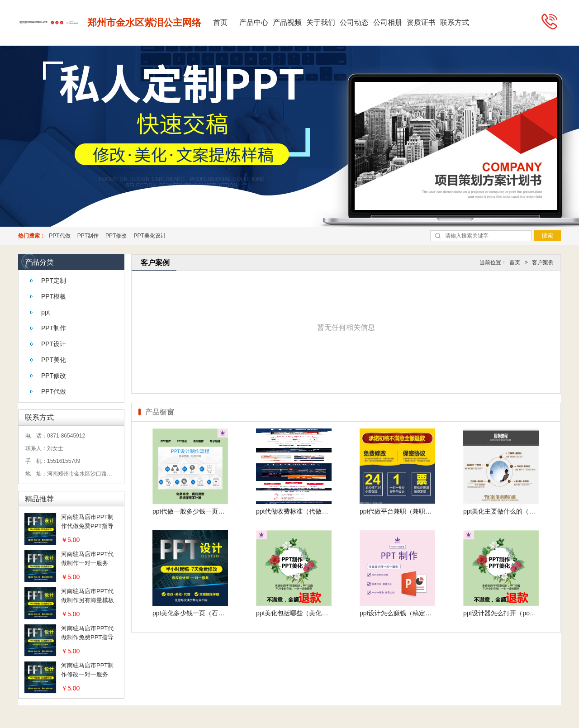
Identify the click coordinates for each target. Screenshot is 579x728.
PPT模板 (54, 296)
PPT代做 (59, 236)
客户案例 (543, 262)
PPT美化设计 (149, 236)
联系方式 (455, 22)
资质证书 (421, 22)
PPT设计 (54, 344)
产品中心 (254, 22)
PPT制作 (88, 236)
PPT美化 (54, 360)
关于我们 (321, 22)
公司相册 (388, 22)
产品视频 (287, 22)
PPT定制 (54, 281)
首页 (220, 22)
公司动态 (354, 22)
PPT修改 (116, 236)
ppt (45, 312)
